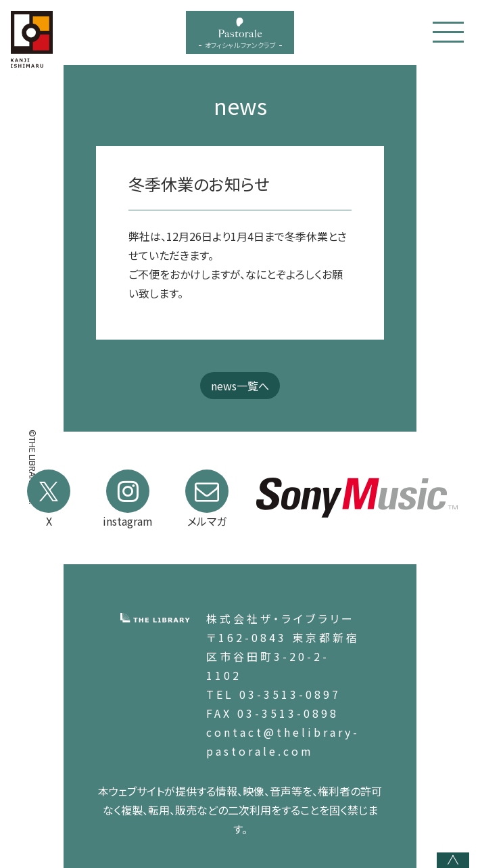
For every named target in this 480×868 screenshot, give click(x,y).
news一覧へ (240, 386)
